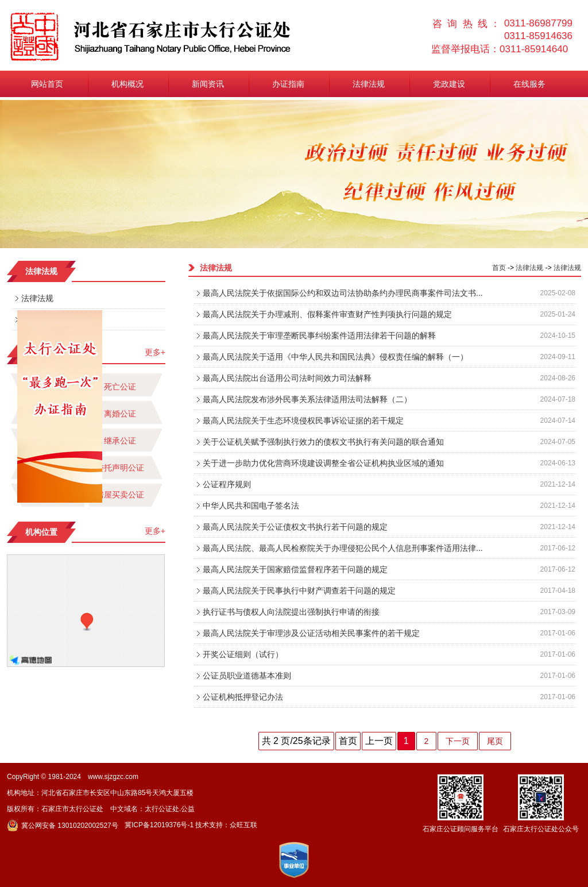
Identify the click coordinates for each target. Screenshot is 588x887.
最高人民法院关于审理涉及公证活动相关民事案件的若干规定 (311, 633)
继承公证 (120, 441)
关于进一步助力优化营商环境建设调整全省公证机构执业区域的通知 (323, 463)
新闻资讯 (208, 84)
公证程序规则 (227, 484)
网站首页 (47, 84)
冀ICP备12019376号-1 (159, 825)
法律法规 (369, 84)
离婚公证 (120, 414)
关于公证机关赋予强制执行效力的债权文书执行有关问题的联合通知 (323, 442)
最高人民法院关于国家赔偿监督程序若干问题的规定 (295, 569)
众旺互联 (243, 825)
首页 (499, 268)
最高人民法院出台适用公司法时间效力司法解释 (287, 378)
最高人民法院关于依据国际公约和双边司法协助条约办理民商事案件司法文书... (343, 293)
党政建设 (449, 84)
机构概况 (127, 84)
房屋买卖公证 (120, 495)
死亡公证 (120, 387)
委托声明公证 (120, 468)
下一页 (458, 741)
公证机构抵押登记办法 (243, 697)
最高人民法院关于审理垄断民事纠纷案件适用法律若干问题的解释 (319, 335)
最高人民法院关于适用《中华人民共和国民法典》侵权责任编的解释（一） (335, 357)
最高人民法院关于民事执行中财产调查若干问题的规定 (299, 591)
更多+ (155, 352)
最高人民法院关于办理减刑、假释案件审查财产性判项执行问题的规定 (327, 314)
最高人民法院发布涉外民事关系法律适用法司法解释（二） (307, 399)
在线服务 (529, 84)
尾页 (495, 741)
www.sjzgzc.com (113, 777)
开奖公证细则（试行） (243, 654)
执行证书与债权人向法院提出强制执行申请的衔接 (291, 612)
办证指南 (288, 84)
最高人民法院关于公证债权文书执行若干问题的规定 (295, 527)
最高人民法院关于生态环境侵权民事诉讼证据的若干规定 (303, 421)
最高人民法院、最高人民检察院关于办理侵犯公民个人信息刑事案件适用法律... (343, 548)
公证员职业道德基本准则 (247, 676)
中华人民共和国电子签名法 (251, 506)
